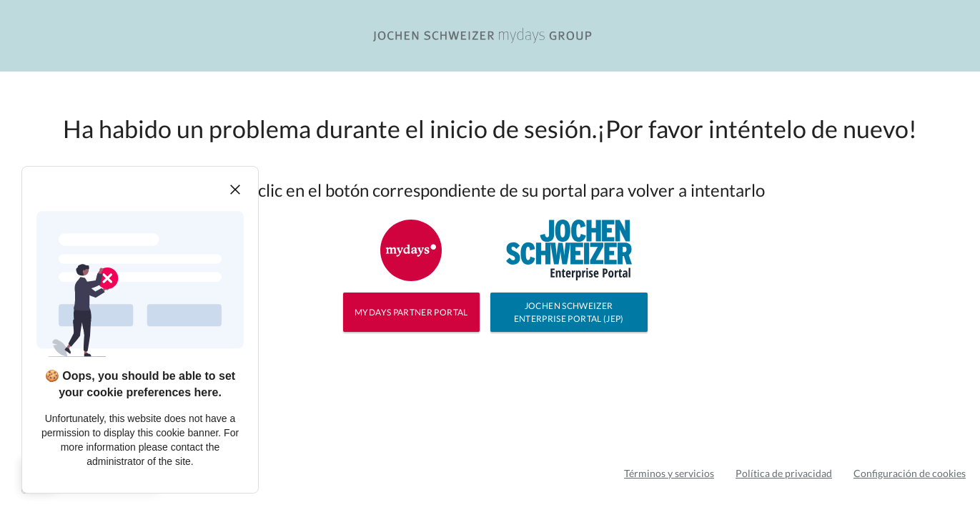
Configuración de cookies (910, 473)
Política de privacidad (784, 473)
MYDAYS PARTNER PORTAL (411, 312)
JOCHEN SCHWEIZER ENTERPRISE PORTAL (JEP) (569, 312)
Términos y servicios (669, 473)
